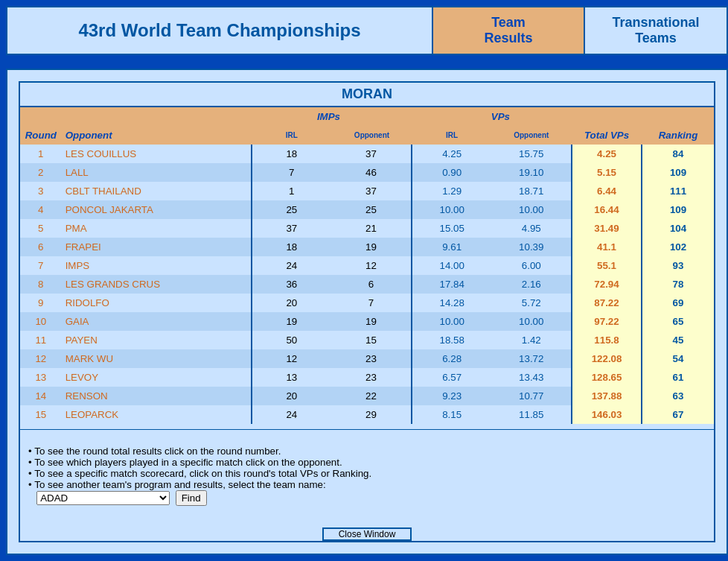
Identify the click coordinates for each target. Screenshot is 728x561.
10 (41, 321)
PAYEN (82, 340)
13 (41, 377)
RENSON (87, 396)
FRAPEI (83, 247)
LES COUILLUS (101, 154)
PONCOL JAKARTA (109, 210)
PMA (76, 228)
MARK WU (89, 359)
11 (41, 340)
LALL (77, 172)
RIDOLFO (87, 303)
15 (41, 415)
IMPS (78, 266)
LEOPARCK (92, 415)
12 (41, 359)
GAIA (77, 321)
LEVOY (82, 377)
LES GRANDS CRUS (113, 284)
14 (41, 396)
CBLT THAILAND (103, 191)
